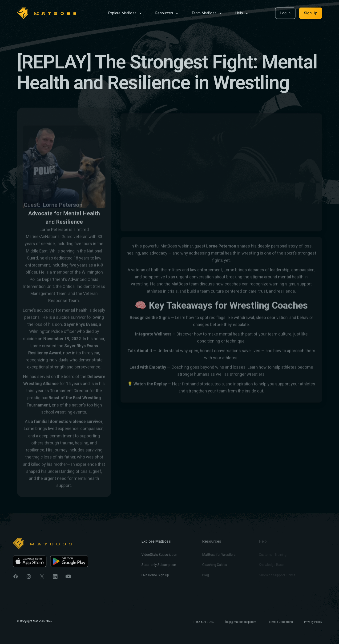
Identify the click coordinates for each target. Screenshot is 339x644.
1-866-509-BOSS (204, 622)
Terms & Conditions (280, 622)
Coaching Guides (206, 565)
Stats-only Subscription (153, 565)
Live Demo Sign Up (149, 575)
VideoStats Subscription (153, 555)
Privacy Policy (313, 622)
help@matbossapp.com (241, 622)
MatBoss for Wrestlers (211, 555)
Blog (197, 575)
